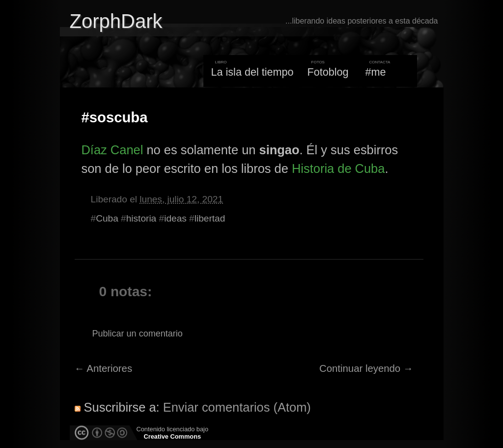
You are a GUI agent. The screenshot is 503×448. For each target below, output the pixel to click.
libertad (210, 218)
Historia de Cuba (338, 168)
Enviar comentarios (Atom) (237, 407)
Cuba (107, 218)
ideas (175, 218)
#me (376, 72)
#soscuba (115, 117)
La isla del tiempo (252, 72)
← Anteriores (104, 368)
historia (141, 218)
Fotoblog (328, 72)
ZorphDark (116, 21)
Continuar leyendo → (366, 368)
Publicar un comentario (138, 334)
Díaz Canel (112, 150)
